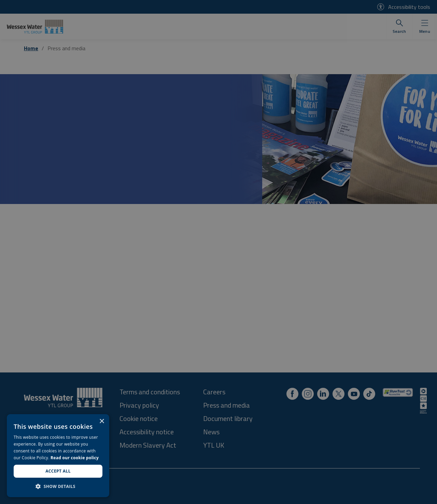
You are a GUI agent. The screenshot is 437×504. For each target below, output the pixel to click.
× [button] (102, 421)
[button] (58, 486)
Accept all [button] (58, 471)
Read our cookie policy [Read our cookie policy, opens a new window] (75, 458)
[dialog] (58, 456)
